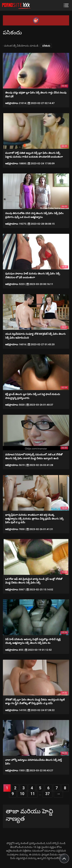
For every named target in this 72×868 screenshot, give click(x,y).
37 (48, 794)
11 (33, 794)
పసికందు (46, 46)
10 (22, 794)
